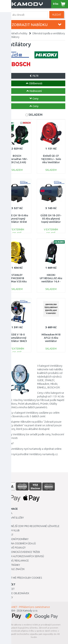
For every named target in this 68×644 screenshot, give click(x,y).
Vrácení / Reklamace (16, 561)
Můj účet (9, 589)
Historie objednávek (16, 593)
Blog (6, 573)
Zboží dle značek (14, 569)
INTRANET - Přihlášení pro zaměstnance (28, 607)
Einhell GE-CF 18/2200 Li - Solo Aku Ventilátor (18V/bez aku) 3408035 (51, 162)
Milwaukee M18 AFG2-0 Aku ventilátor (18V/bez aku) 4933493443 (51, 341)
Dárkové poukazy (14, 548)
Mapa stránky (11, 565)
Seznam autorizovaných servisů (23, 556)
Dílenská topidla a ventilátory (49, 33)
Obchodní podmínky (16, 539)
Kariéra (8, 513)
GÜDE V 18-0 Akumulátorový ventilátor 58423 (17, 338)
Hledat (57, 15)
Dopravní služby (13, 518)
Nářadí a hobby (19, 33)
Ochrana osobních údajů (19, 543)
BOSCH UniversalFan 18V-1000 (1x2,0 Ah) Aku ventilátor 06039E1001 (17, 162)
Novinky (8, 597)
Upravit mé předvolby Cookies (22, 578)
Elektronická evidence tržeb (21, 552)
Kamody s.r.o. (30, 611)
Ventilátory (13, 37)
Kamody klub (11, 530)
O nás (6, 522)
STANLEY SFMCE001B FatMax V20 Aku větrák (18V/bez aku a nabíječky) (17, 282)
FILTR (34, 76)
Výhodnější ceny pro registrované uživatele (31, 526)
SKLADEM (35, 115)
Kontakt (8, 535)
